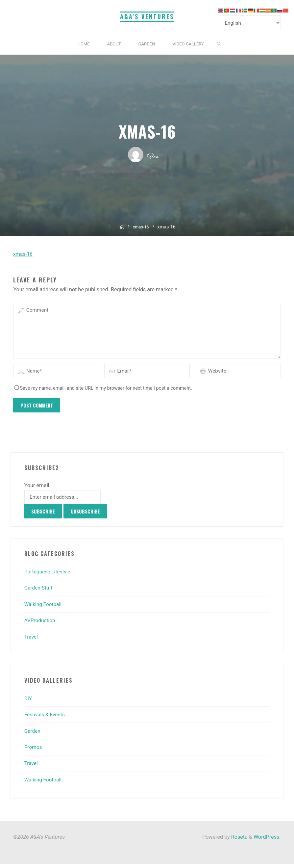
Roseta (239, 841)
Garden (33, 735)
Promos (34, 751)
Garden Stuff (39, 592)
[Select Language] (251, 23)
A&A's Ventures (147, 16)
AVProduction (41, 625)
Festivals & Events (46, 719)
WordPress (266, 841)
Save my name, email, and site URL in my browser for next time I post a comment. (103, 392)
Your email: (37, 489)
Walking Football (44, 608)
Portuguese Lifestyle (49, 576)
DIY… (30, 703)
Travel (31, 641)
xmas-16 (141, 228)
